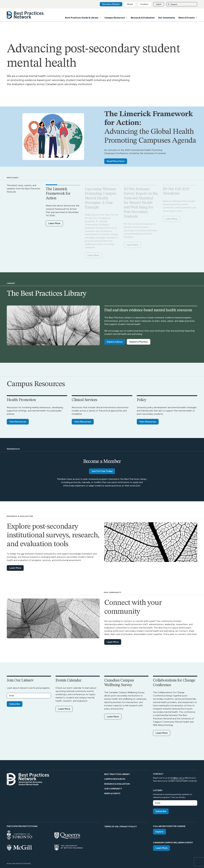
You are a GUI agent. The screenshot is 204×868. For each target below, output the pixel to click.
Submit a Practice (139, 342)
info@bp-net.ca (177, 778)
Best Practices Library (117, 774)
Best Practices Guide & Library (82, 18)
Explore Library (115, 342)
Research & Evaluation (143, 18)
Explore (159, 832)
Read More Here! (116, 161)
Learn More (54, 223)
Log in (159, 4)
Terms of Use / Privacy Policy (120, 827)
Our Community (167, 18)
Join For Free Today (102, 471)
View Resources (18, 422)
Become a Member (111, 4)
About (130, 4)
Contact (144, 4)
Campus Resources (115, 18)
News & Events (187, 18)
